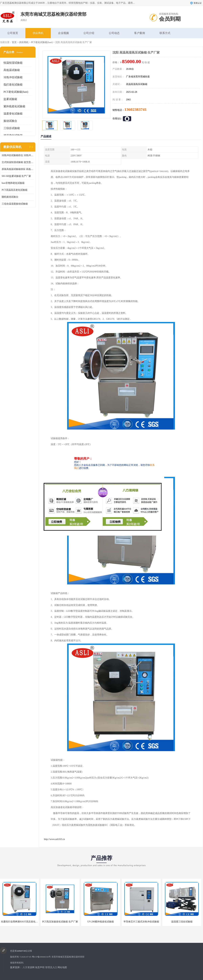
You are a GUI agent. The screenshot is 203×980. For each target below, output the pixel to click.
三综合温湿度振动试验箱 (15, 204)
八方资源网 (29, 967)
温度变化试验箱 (13, 114)
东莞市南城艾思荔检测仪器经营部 (68, 957)
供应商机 (38, 33)
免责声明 (40, 967)
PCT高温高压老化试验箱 (15, 190)
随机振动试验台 (10, 197)
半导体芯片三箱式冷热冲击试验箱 (141, 922)
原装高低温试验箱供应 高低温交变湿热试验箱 (18, 169)
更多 (31, 147)
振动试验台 (10, 121)
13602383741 (136, 109)
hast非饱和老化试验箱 (13, 183)
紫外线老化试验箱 (14, 106)
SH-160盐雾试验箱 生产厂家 (16, 176)
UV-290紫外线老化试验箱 (101, 922)
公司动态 (114, 33)
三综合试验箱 (12, 128)
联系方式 (165, 33)
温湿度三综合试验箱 (182, 922)
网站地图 (62, 967)
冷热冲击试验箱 (13, 77)
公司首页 (13, 33)
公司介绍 (89, 33)
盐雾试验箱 (10, 99)
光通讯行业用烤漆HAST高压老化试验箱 (22, 922)
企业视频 (63, 33)
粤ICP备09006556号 (41, 957)
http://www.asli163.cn (54, 839)
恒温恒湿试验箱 (13, 63)
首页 (14, 42)
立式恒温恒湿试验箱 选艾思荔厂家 (18, 162)
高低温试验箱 (12, 70)
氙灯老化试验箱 (13, 85)
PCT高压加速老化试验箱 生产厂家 (60, 922)
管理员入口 (51, 967)
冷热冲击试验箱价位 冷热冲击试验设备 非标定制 (18, 155)
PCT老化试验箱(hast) (42, 42)
